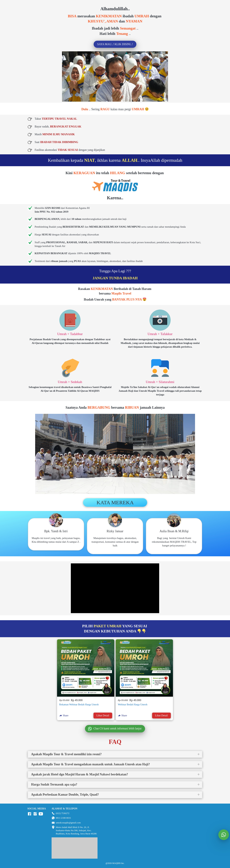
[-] (30, 814)
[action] (224, 835)
